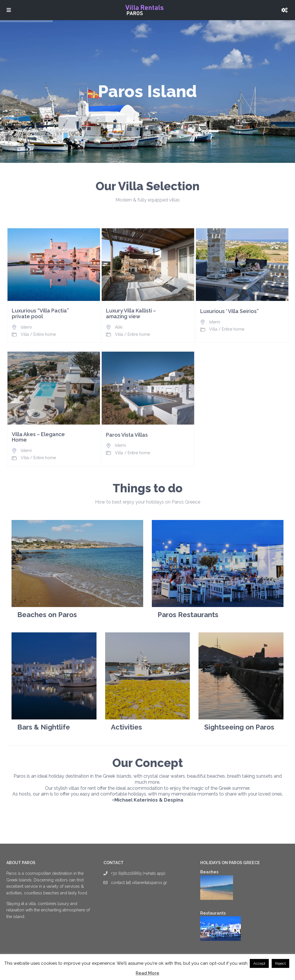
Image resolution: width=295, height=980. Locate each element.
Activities (126, 727)
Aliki (119, 327)
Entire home (45, 334)
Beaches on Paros (47, 615)
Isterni (26, 327)
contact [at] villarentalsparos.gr (139, 883)
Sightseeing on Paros (239, 727)
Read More (147, 973)
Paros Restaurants (188, 615)
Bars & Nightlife (44, 727)
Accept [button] (259, 963)
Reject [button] (280, 963)
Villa (25, 334)
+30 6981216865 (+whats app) (138, 873)
